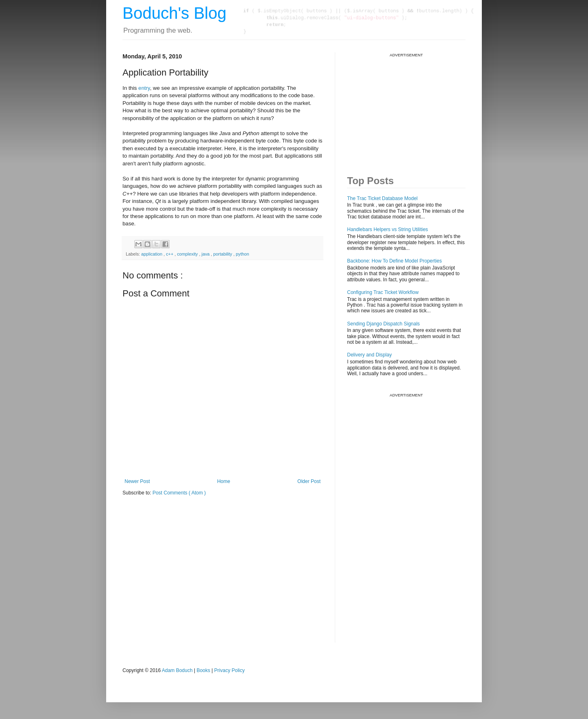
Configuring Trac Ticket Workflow (383, 292)
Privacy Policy (230, 670)
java (206, 254)
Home (224, 481)
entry (144, 88)
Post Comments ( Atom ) (179, 493)
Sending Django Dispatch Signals (383, 324)
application (153, 254)
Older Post (309, 481)
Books (203, 670)
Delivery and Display (369, 355)
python (243, 254)
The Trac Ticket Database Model (382, 198)
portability (223, 254)
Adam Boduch (177, 670)
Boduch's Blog (174, 13)
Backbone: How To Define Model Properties (394, 261)
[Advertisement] (408, 109)
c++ (170, 254)
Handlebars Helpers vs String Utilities (388, 229)
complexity (188, 254)
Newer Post (137, 481)
